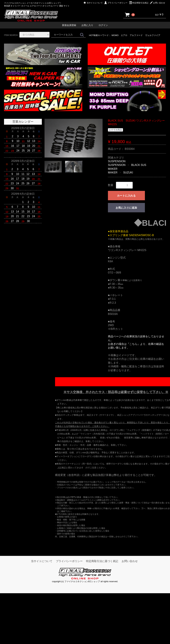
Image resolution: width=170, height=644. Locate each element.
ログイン (103, 25)
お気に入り (87, 25)
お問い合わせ (158, 3)
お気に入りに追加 (126, 208)
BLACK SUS (139, 165)
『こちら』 (133, 344)
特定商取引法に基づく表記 (102, 561)
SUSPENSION (117, 161)
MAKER (113, 169)
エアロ (124, 35)
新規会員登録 (69, 25)
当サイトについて (93, 3)
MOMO (115, 35)
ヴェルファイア (153, 35)
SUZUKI (128, 173)
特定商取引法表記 (139, 3)
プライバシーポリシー (116, 3)
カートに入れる (126, 196)
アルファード (136, 35)
